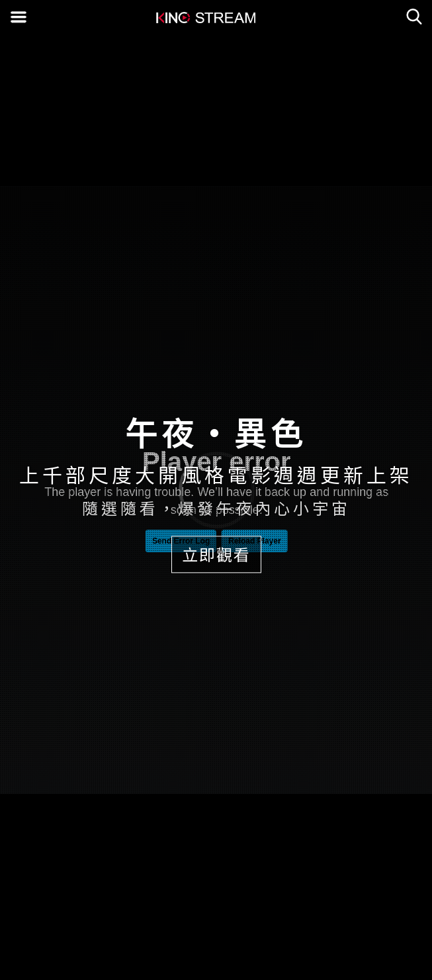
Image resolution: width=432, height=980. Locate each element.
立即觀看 (216, 554)
